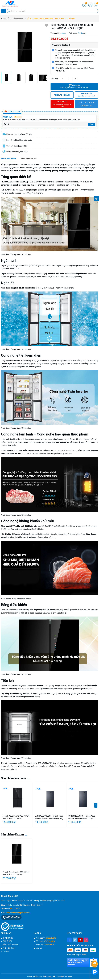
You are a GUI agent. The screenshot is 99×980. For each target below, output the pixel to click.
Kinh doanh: (46, 938)
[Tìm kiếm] (9, 11)
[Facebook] (69, 940)
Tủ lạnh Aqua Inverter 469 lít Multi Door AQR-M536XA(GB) (16, 817)
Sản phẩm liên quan (14, 778)
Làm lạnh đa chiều (9, 439)
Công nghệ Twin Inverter (11, 361)
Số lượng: (54, 78)
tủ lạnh (24, 689)
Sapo (70, 976)
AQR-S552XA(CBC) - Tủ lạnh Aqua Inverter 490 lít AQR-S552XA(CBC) (82, 817)
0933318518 (15, 909)
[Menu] (3, 11)
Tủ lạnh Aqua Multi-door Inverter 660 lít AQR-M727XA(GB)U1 (26, 164)
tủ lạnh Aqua (56, 613)
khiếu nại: (45, 945)
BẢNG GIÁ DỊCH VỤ (11, 945)
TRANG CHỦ (8, 938)
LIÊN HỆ (6, 951)
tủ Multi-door (58, 182)
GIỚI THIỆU (7, 941)
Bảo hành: (45, 941)
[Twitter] (75, 940)
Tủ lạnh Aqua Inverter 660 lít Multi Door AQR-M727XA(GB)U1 (16, 873)
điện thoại (75, 686)
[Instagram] (86, 940)
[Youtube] (80, 940)
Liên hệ (39, 948)
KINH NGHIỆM (9, 948)
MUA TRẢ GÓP (87, 95)
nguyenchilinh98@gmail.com (18, 913)
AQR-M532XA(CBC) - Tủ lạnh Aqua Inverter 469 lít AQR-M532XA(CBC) (49, 817)
